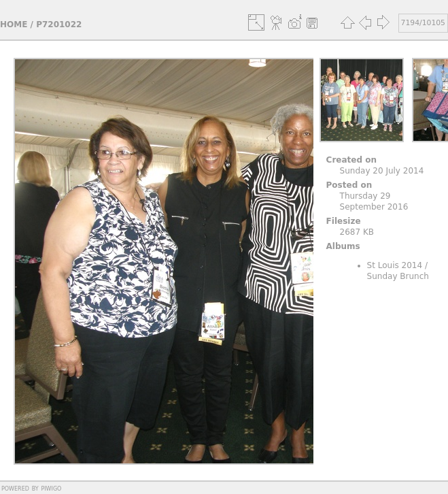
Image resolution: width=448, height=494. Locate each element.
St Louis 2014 (395, 265)
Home (14, 24)
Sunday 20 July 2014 (382, 171)
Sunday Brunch (398, 276)
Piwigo (51, 488)
